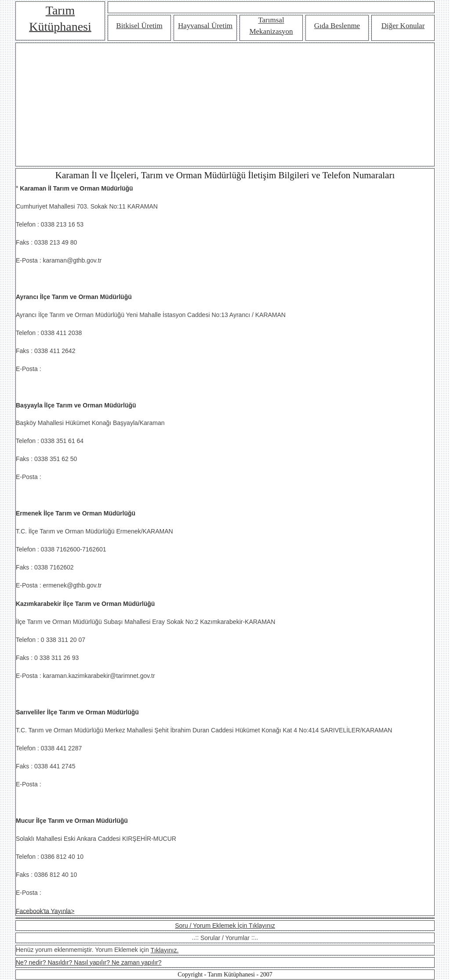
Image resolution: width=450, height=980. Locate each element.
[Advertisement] (225, 104)
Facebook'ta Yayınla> (45, 911)
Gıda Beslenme (337, 26)
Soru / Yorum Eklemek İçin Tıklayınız (225, 926)
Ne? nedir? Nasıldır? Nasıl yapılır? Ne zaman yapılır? (89, 962)
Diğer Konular (403, 26)
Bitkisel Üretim (139, 26)
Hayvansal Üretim (205, 26)
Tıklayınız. (165, 950)
